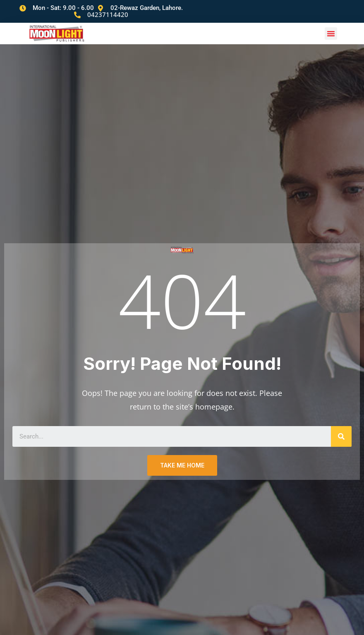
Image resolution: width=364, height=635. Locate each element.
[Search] (341, 431)
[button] (331, 27)
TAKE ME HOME (182, 459)
